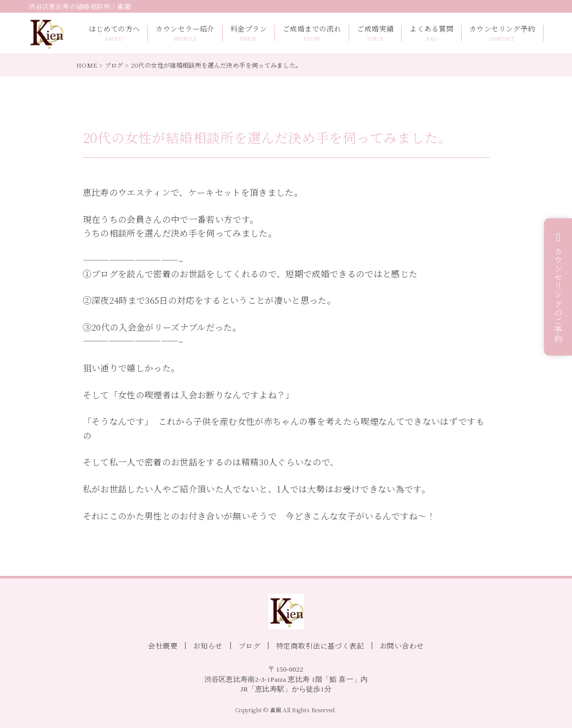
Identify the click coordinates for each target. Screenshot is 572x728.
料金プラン (249, 33)
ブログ (114, 65)
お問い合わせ (402, 646)
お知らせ (208, 646)
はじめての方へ (115, 33)
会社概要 (163, 646)
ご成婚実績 (375, 33)
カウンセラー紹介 (185, 33)
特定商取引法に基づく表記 (320, 646)
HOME (87, 65)
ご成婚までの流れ (312, 33)
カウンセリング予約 (502, 33)
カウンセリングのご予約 (559, 295)
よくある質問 (431, 33)
